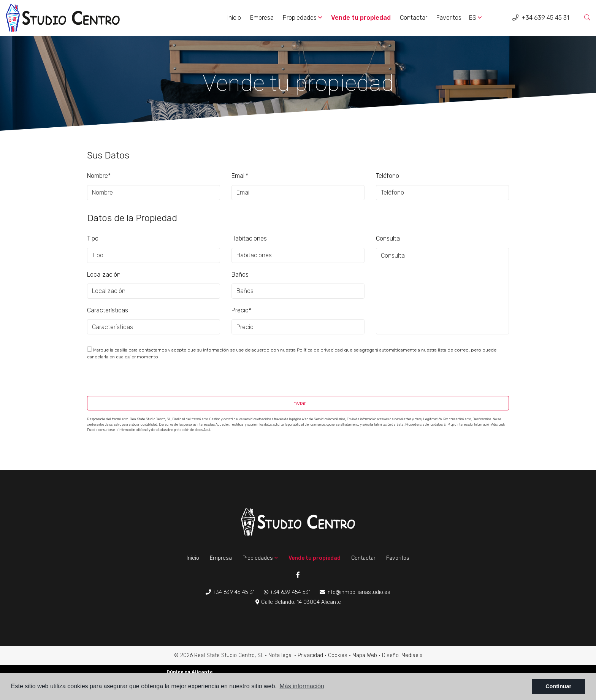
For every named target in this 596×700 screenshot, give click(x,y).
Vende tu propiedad (361, 18)
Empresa (262, 18)
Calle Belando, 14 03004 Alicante (298, 602)
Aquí (207, 430)
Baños (240, 275)
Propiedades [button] (302, 18)
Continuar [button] (558, 686)
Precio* (241, 310)
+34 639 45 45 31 (541, 18)
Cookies (338, 655)
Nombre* (99, 176)
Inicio (234, 18)
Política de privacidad (320, 350)
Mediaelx (412, 655)
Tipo (93, 238)
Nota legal (281, 655)
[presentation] (128, 380)
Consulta (388, 238)
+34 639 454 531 (287, 592)
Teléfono (388, 176)
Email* (240, 176)
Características (108, 310)
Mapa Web (365, 655)
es (475, 18)
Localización (104, 275)
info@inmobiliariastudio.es (355, 592)
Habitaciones (249, 238)
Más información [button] (302, 686)
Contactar (414, 18)
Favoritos (449, 18)
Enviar (298, 403)
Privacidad (310, 655)
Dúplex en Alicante (190, 672)
